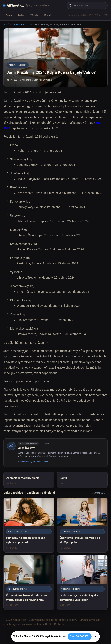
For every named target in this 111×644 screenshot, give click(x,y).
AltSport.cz (15, 5)
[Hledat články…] (89, 5)
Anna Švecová (27, 448)
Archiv (21, 15)
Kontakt (48, 15)
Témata (34, 15)
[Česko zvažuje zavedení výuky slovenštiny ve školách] (82, 582)
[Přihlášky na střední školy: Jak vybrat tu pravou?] (29, 525)
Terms (62, 624)
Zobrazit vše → (100, 493)
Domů (9, 15)
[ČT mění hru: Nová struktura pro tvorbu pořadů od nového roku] (29, 582)
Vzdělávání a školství (22, 24)
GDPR (52, 624)
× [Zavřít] (96, 637)
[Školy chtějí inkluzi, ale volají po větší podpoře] (82, 525)
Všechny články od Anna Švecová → (34, 462)
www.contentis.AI (36, 624)
